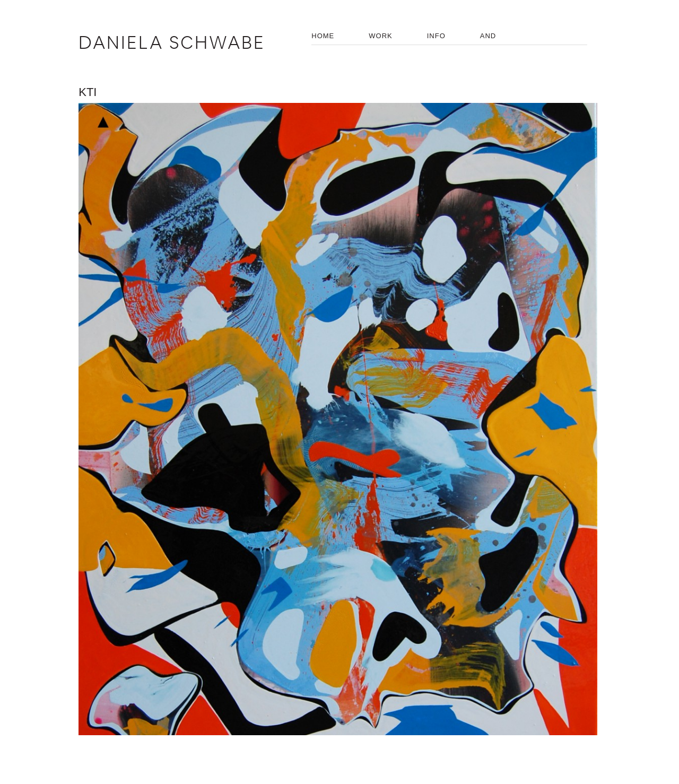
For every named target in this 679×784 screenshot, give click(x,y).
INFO (436, 36)
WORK (380, 36)
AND (488, 36)
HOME (323, 36)
